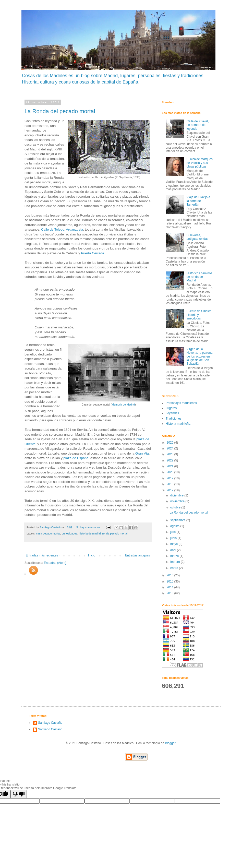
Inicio (92, 555)
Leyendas (172, 413)
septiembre (178, 520)
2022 (171, 460)
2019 (171, 478)
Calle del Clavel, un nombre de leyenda (198, 125)
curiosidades (70, 533)
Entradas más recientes (42, 555)
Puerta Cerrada (92, 253)
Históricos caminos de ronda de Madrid (199, 277)
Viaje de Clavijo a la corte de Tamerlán (198, 201)
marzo (175, 556)
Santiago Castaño (50, 723)
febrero (176, 562)
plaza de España (76, 458)
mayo (174, 544)
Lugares (171, 408)
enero (175, 568)
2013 (171, 593)
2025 (171, 443)
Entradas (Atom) (55, 563)
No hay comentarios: (89, 527)
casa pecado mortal (48, 533)
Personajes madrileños (181, 403)
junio (174, 538)
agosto (175, 526)
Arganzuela (75, 229)
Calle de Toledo (53, 229)
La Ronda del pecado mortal (60, 111)
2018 (171, 484)
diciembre (177, 495)
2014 (171, 587)
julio (173, 532)
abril (174, 550)
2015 (171, 581)
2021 (171, 466)
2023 (171, 454)
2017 (171, 490)
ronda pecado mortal (115, 533)
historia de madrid (90, 533)
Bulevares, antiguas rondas (197, 237)
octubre (176, 507)
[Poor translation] (19, 794)
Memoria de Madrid (123, 405)
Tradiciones (174, 419)
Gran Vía (142, 453)
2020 (171, 472)
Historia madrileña (178, 424)
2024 (171, 448)
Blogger (170, 743)
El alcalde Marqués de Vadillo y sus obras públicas (200, 163)
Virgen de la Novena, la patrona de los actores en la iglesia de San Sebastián (199, 356)
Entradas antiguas (137, 555)
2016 (171, 575)
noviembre (178, 501)
